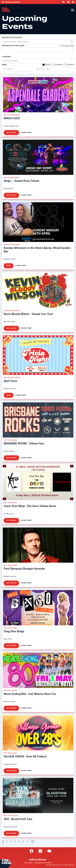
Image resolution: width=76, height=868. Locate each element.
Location (6, 57)
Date (4, 65)
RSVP (9, 266)
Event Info (26, 133)
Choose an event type (13, 46)
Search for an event (12, 37)
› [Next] (33, 841)
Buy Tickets (11, 133)
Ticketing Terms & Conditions (43, 863)
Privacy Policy (29, 863)
